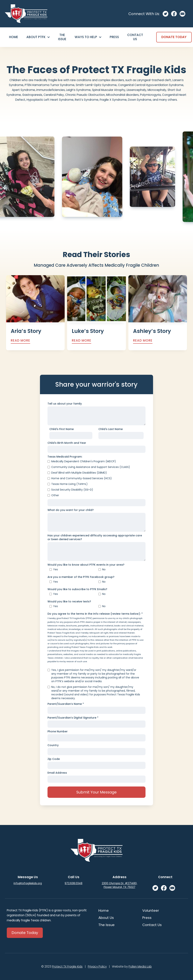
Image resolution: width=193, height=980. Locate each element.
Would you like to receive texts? (69, 601)
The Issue (62, 37)
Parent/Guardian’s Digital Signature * (73, 718)
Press (114, 37)
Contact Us (135, 37)
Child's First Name (62, 429)
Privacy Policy (97, 967)
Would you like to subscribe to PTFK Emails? (77, 589)
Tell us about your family (65, 404)
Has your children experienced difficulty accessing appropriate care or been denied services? (95, 537)
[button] (38, 37)
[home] (26, 14)
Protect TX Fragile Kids (67, 967)
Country (53, 745)
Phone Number (58, 731)
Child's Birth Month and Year (67, 443)
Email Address (57, 773)
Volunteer (151, 910)
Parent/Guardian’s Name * (66, 704)
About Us (106, 918)
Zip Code (54, 759)
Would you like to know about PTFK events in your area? (86, 565)
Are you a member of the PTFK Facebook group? (81, 577)
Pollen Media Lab (140, 967)
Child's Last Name (111, 429)
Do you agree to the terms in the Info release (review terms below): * (95, 614)
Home (14, 37)
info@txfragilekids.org (28, 883)
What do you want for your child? (71, 510)
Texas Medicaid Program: (65, 457)
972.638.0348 (74, 883)
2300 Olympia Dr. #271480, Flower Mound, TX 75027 (119, 885)
